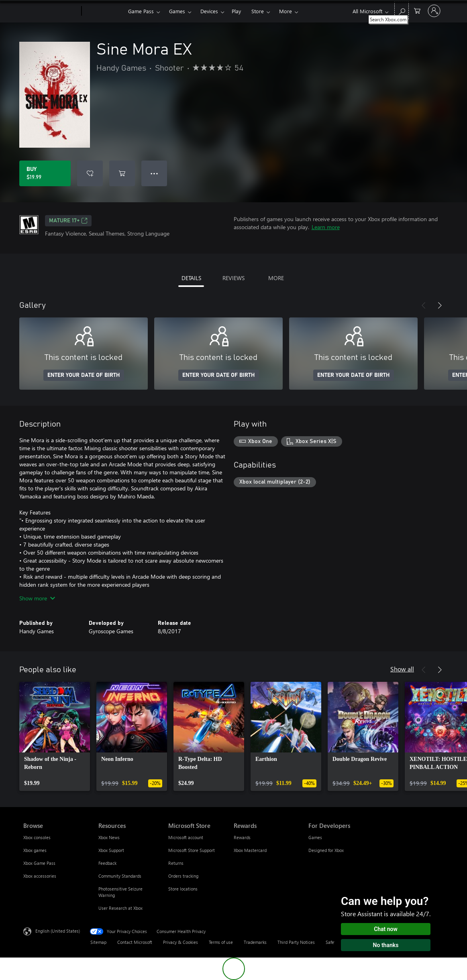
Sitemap (98, 942)
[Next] (440, 305)
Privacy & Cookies (180, 942)
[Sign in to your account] (434, 11)
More (286, 11)
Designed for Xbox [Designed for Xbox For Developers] (326, 850)
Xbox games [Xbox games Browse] (35, 850)
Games (177, 11)
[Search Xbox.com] (402, 10)
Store (258, 11)
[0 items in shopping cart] (417, 10)
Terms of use (221, 942)
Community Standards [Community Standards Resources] (120, 876)
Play (236, 11)
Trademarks (255, 942)
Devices (209, 11)
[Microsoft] (51, 11)
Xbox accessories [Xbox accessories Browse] (40, 876)
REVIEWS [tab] (233, 278)
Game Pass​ (141, 11)
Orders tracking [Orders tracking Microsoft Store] (183, 876)
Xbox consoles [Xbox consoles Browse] (37, 837)
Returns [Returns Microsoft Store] (176, 863)
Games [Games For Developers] (315, 837)
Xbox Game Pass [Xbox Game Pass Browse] (39, 863)
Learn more (326, 227)
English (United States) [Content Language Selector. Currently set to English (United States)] (58, 931)
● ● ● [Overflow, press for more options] (154, 173)
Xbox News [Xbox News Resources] (109, 837)
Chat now (386, 929)
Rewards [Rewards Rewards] (242, 837)
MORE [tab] (276, 278)
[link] (55, 736)
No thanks (386, 945)
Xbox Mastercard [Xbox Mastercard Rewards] (250, 850)
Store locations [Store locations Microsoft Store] (183, 889)
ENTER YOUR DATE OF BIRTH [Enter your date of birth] (84, 375)
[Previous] (424, 305)
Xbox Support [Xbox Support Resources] (111, 850)
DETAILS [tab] (191, 278)
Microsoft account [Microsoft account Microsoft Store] (186, 837)
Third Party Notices (296, 942)
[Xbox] (104, 11)
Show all (402, 669)
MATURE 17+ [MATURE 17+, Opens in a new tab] (68, 221)
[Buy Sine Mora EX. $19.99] (45, 173)
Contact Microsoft (135, 942)
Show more (37, 598)
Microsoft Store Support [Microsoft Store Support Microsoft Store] (192, 850)
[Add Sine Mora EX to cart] (122, 173)
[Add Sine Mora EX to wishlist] (90, 173)
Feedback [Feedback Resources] (107, 863)
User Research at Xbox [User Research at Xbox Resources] (120, 908)
